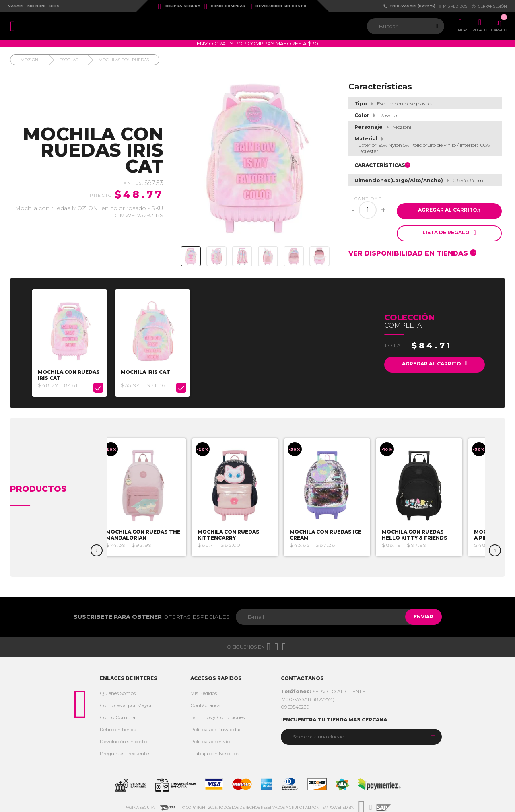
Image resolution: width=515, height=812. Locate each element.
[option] (72, 342)
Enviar (420, 614)
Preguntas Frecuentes (125, 751)
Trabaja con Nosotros (215, 751)
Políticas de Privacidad (216, 727)
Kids (55, 6)
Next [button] (495, 548)
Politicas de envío (210, 739)
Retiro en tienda (118, 727)
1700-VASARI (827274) (409, 6)
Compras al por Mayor (126, 703)
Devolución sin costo (278, 6)
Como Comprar (225, 6)
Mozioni (36, 6)
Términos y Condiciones (217, 715)
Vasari (16, 6)
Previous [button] (97, 548)
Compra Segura (179, 6)
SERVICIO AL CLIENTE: (324, 689)
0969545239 (295, 704)
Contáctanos (205, 703)
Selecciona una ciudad (319, 734)
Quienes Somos (118, 691)
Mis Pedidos (204, 691)
